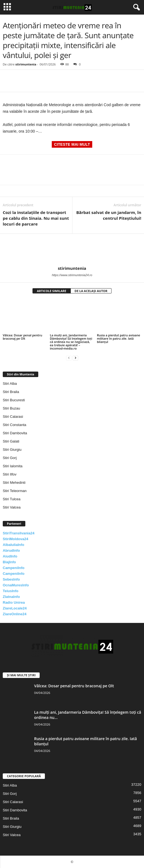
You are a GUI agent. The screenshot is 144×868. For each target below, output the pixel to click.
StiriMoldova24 (15, 539)
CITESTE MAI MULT (72, 144)
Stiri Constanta (14, 425)
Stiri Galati (11, 441)
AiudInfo (10, 556)
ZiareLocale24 (15, 608)
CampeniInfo (14, 568)
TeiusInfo (11, 591)
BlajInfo (9, 562)
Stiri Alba (10, 384)
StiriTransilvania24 (19, 533)
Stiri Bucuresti (14, 400)
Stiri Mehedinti (14, 483)
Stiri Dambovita (15, 433)
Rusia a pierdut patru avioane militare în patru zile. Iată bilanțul (119, 338)
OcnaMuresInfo (16, 585)
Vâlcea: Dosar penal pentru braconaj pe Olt (22, 337)
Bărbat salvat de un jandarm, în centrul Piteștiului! (109, 215)
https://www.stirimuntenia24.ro (72, 275)
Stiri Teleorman (15, 491)
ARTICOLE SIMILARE (52, 291)
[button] (135, 7)
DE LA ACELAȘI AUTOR (91, 291)
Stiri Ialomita (13, 466)
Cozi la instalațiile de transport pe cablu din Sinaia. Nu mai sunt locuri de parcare (36, 218)
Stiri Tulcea (12, 499)
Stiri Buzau (11, 408)
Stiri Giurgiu (12, 450)
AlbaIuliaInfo (13, 545)
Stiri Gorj (10, 458)
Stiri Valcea (12, 507)
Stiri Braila (11, 392)
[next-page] (75, 358)
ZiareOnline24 (15, 614)
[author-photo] (72, 250)
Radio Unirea (14, 602)
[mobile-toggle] (7, 7)
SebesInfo (11, 579)
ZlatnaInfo (11, 597)
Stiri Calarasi (13, 417)
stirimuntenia (26, 64)
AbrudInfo (11, 550)
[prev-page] (69, 358)
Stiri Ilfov (10, 474)
